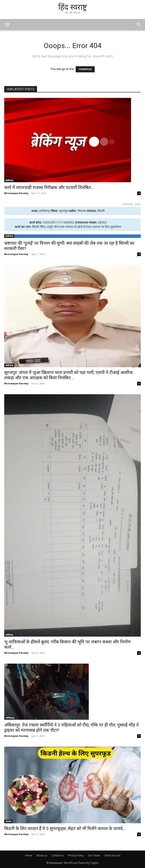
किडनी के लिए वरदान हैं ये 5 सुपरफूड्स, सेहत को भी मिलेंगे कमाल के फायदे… (65, 829)
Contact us (57, 855)
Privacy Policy (76, 855)
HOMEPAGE (85, 69)
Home (29, 855)
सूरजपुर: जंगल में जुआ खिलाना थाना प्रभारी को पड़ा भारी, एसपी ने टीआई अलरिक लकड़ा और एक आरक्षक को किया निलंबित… (69, 375)
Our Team (94, 855)
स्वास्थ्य (8, 821)
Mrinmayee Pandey (16, 193)
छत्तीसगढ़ (9, 180)
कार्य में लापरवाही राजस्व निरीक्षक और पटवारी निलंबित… (49, 188)
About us (42, 855)
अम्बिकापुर (10, 718)
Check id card (112, 855)
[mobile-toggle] (7, 25)
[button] (139, 25)
